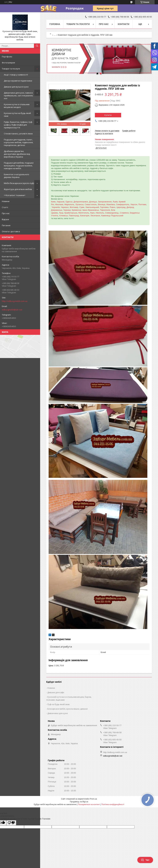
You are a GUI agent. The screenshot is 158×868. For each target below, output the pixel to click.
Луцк (61, 213)
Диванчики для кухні (58, 713)
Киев (53, 202)
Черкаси (65, 207)
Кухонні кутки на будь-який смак (17, 115)
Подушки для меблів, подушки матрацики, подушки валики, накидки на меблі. (19, 166)
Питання (6, 225)
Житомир (74, 207)
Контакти (124, 24)
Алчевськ (63, 216)
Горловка (104, 207)
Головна (55, 24)
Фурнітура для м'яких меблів (18, 189)
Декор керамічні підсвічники (18, 81)
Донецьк (93, 202)
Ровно (113, 207)
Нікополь (100, 213)
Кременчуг (77, 210)
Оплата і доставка (11, 231)
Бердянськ (135, 213)
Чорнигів (56, 207)
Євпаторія (85, 216)
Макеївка (111, 204)
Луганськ (80, 204)
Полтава (142, 204)
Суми (82, 207)
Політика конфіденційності (113, 804)
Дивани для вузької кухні (16, 87)
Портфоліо (7, 57)
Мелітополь (84, 213)
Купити (108, 115)
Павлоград (74, 216)
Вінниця (102, 204)
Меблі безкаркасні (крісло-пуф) (19, 183)
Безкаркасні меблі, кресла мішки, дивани (68, 709)
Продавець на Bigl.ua (79, 802)
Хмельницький (92, 207)
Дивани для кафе (56, 692)
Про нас (6, 213)
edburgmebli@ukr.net (12, 310)
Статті (5, 207)
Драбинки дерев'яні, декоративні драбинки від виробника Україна (17, 154)
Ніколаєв (59, 204)
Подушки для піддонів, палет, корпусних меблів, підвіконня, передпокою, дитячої (19, 142)
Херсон (134, 204)
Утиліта (55, 216)
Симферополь (123, 204)
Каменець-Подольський (112, 216)
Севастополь (91, 204)
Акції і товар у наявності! (16, 75)
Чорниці (67, 210)
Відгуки (5, 219)
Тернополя (105, 210)
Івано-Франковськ (91, 210)
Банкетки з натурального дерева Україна (17, 176)
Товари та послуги (11, 69)
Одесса (69, 202)
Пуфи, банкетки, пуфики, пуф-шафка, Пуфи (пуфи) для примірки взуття (18, 125)
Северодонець (112, 213)
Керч (93, 213)
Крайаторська (71, 213)
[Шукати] (37, 46)
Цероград (121, 207)
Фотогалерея (8, 63)
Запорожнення (105, 202)
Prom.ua (93, 799)
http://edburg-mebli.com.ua (15, 301)
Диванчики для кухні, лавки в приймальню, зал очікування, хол (18, 96)
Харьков (60, 202)
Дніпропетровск (81, 202)
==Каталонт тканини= (15, 195)
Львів (115, 202)
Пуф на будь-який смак (59, 704)
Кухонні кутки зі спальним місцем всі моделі (17, 106)
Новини (6, 201)
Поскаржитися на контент (89, 804)
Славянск (124, 213)
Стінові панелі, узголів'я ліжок (18, 134)
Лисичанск (95, 216)
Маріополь (69, 204)
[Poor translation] (11, 823)
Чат (145, 860)
